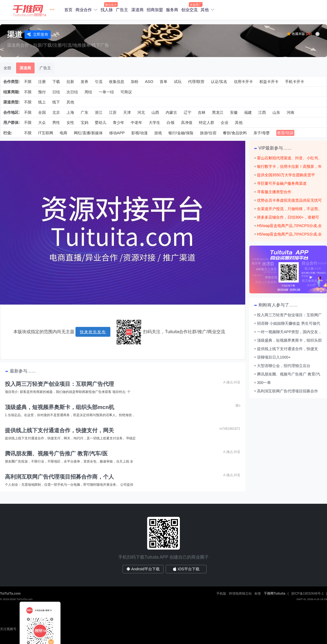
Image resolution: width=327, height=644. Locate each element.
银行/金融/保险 (181, 133)
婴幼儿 (101, 123)
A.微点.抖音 (232, 382)
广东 (84, 112)
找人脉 (107, 10)
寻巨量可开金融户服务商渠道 (282, 183)
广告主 (122, 10)
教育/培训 (285, 133)
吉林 (202, 112)
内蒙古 (171, 112)
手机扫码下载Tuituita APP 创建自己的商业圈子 (163, 557)
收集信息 (117, 82)
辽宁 (187, 112)
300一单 (264, 383)
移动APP (117, 133)
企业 (225, 123)
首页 (68, 10)
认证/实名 (219, 82)
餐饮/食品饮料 (235, 133)
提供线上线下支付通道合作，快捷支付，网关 (59, 430)
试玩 (178, 82)
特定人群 (207, 123)
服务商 (172, 10)
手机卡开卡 (295, 82)
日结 (56, 92)
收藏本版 (302, 34)
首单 (163, 82)
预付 (42, 92)
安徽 (234, 112)
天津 (127, 112)
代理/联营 (196, 82)
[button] (35, 10)
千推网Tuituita (274, 594)
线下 (56, 102)
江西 (262, 112)
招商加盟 (155, 10)
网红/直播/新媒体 (88, 133)
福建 (248, 112)
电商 (63, 133)
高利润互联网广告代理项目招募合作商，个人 (59, 477)
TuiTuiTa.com (10, 594)
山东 (276, 112)
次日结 (72, 92)
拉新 (70, 82)
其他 (205, 10)
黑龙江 (218, 112)
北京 (56, 112)
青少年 (119, 123)
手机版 (221, 594)
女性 (70, 123)
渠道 (15, 35)
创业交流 (189, 10)
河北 (141, 112)
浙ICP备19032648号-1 (307, 594)
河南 (290, 112)
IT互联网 (46, 133)
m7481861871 (230, 429)
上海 (70, 112)
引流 (99, 82)
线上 (42, 102)
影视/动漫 (140, 133)
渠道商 (137, 10)
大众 (42, 123)
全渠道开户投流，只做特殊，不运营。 (289, 209)
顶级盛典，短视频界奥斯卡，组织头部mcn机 (60, 407)
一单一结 (106, 92)
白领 (171, 123)
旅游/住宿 (208, 133)
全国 (42, 112)
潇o (238, 406)
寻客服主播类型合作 (274, 192)
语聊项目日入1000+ (274, 357)
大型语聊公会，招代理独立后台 (284, 366)
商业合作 (84, 10)
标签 (258, 594)
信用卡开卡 (243, 82)
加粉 (135, 82)
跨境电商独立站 (240, 594)
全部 (7, 68)
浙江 (99, 112)
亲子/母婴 (262, 133)
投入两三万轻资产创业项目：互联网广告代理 (59, 384)
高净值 (187, 123)
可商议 (126, 92)
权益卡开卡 (269, 82)
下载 (56, 82)
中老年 (137, 123)
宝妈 (84, 123)
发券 (84, 82)
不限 (28, 82)
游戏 (158, 133)
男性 (56, 123)
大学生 (155, 123)
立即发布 (38, 34)
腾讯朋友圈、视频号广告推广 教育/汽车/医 (56, 454)
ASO (149, 82)
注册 (42, 82)
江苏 (113, 112)
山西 (155, 112)
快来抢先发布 (93, 332)
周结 (88, 92)
